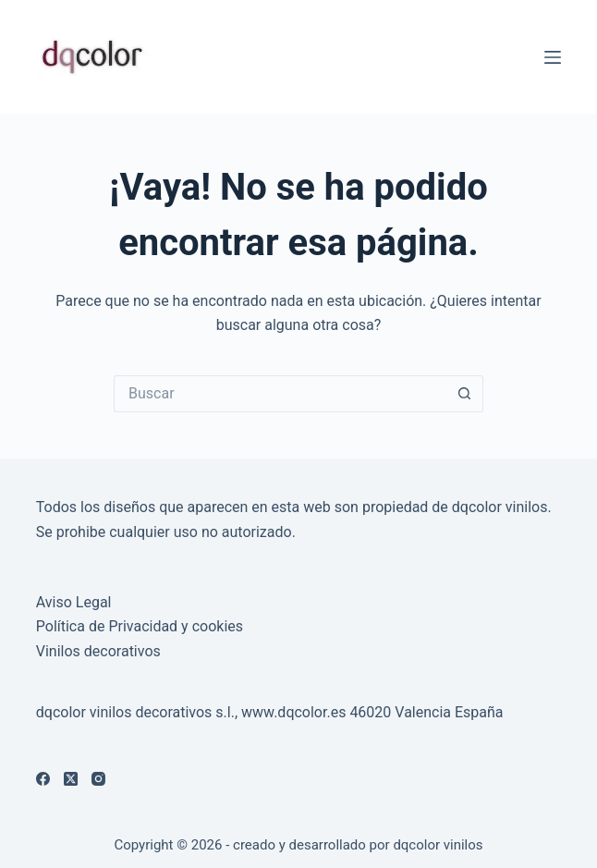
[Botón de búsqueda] (465, 394)
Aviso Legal (74, 602)
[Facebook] (43, 779)
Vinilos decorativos (98, 651)
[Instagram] (98, 779)
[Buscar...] (280, 394)
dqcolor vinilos (438, 845)
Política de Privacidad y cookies (140, 626)
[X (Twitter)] (71, 779)
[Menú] (553, 57)
